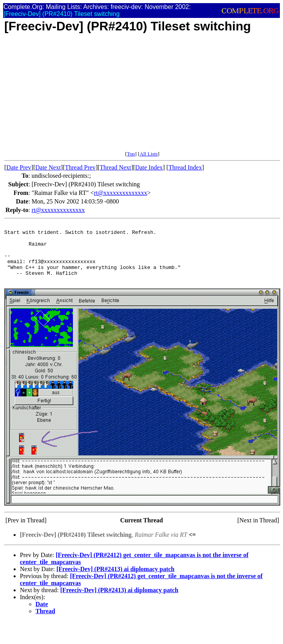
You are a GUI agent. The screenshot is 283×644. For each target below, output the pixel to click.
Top (131, 154)
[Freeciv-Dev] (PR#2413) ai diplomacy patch (116, 581)
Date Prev (19, 167)
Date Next (48, 167)
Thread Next (115, 167)
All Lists (149, 154)
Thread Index (185, 167)
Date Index (149, 167)
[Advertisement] (115, 96)
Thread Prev (80, 167)
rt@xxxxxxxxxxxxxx (121, 193)
